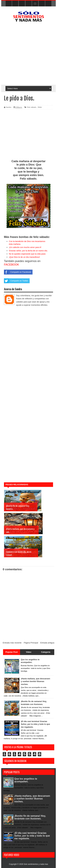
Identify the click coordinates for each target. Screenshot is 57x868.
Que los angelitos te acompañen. (26, 780)
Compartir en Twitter (16, 281)
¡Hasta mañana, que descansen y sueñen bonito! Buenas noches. (32, 799)
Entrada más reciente (12, 643)
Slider (40, 107)
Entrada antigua (47, 643)
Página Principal (31, 643)
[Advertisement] (28, 55)
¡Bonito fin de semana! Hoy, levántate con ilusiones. (30, 817)
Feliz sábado (31, 107)
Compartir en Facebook (17, 272)
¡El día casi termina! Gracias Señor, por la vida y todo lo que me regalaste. (32, 836)
